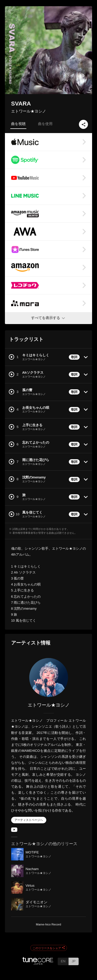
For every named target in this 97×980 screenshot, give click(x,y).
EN (63, 961)
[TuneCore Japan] (38, 963)
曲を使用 (45, 124)
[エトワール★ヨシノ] (49, 678)
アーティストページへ (29, 820)
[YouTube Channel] (14, 831)
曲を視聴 (18, 124)
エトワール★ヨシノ (29, 111)
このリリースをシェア (49, 948)
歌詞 (74, 357)
